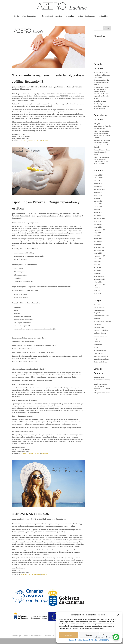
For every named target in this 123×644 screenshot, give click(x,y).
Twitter (31, 141)
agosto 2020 (98, 207)
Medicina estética (30, 16)
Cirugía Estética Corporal (69, 214)
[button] (118, 615)
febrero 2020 (98, 215)
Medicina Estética (100, 333)
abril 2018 (97, 236)
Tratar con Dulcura (74, 216)
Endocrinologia (99, 327)
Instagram (45, 141)
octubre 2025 (98, 175)
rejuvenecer (43, 216)
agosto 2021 (98, 195)
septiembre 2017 (99, 256)
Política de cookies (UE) (54, 636)
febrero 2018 (98, 241)
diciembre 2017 (99, 247)
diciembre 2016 (99, 276)
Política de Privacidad (91, 640)
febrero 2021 (98, 204)
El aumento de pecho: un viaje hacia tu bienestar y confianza (102, 75)
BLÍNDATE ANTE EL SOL (30, 514)
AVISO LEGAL (104, 640)
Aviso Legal (17, 636)
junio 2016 (97, 293)
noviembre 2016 (99, 279)
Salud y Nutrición (100, 350)
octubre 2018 (98, 227)
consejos (51, 87)
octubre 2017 (98, 253)
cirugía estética (52, 214)
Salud (96, 347)
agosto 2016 (98, 288)
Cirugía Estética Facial (21, 216)
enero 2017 (97, 273)
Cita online (70, 16)
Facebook (24, 141)
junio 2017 (97, 259)
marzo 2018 (98, 239)
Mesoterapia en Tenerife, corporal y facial (102, 152)
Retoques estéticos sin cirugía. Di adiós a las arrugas (101, 82)
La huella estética (100, 101)
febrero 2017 (98, 270)
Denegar (89, 635)
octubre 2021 (98, 192)
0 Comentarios (26, 89)
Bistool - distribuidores (87, 16)
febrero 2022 (98, 186)
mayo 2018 (97, 233)
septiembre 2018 (99, 230)
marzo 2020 (98, 212)
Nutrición (97, 342)
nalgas (96, 339)
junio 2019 (97, 221)
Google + (37, 141)
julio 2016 (97, 291)
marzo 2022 (98, 184)
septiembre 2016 (99, 285)
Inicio (17, 16)
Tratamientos (98, 353)
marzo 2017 (98, 267)
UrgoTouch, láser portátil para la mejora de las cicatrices (101, 106)
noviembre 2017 (99, 250)
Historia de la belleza (101, 330)
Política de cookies (76, 640)
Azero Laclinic (21, 87)
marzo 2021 (98, 201)
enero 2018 (97, 244)
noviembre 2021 (99, 189)
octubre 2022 (98, 178)
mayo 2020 (98, 210)
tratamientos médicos (101, 359)
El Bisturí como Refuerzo (102, 321)
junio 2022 (97, 181)
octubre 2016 (98, 282)
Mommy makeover (100, 336)
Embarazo (97, 324)
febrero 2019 (98, 224)
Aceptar (68, 635)
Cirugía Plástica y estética (52, 16)
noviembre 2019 (99, 218)
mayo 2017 (97, 262)
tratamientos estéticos (64, 87)
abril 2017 (97, 265)
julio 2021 (97, 198)
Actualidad (103, 16)
